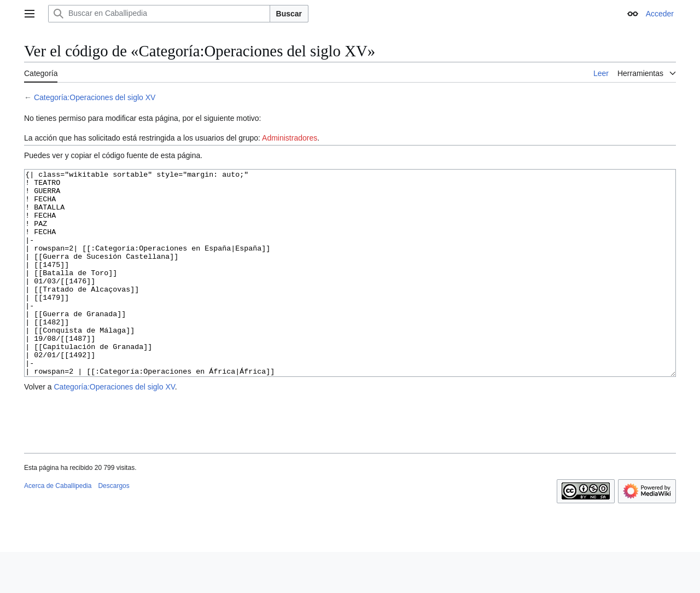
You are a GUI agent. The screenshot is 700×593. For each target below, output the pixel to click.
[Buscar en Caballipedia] (159, 14)
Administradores (290, 138)
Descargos (113, 527)
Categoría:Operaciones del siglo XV (95, 97)
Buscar (289, 14)
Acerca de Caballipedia (58, 527)
